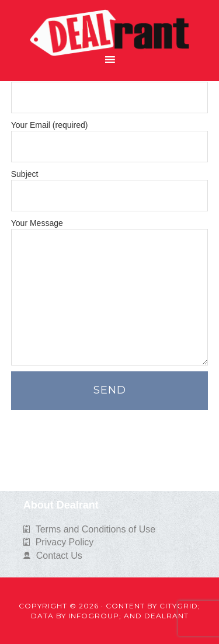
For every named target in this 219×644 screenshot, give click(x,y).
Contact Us (59, 556)
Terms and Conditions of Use (95, 529)
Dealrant (109, 26)
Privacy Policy (65, 542)
